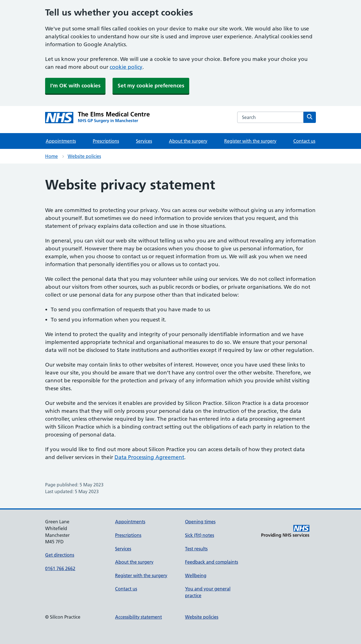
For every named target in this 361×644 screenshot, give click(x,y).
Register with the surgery (250, 141)
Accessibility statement (138, 617)
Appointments (61, 141)
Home (51, 156)
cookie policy (126, 67)
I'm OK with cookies (75, 86)
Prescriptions (106, 141)
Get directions (60, 555)
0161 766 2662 (60, 568)
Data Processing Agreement (149, 457)
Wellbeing (196, 575)
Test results (196, 549)
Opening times (200, 522)
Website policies (84, 156)
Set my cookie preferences (151, 86)
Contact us (304, 141)
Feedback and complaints (212, 562)
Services (144, 141)
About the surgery (188, 141)
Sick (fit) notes (200, 535)
